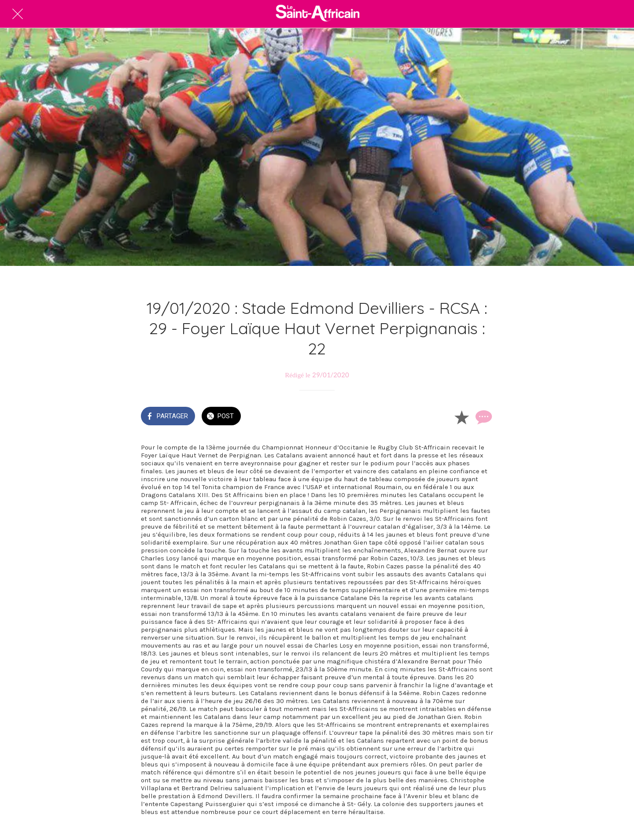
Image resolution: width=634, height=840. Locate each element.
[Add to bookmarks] (461, 417)
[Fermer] (18, 14)
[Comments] (483, 417)
